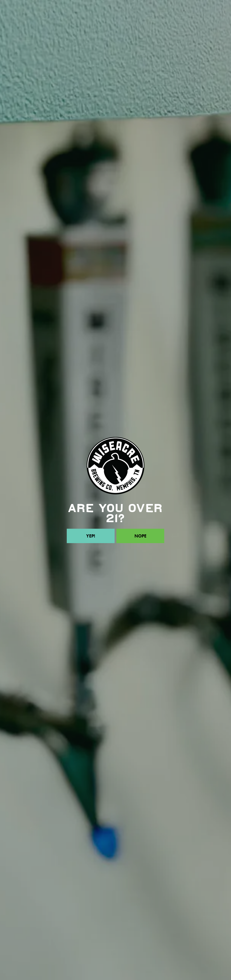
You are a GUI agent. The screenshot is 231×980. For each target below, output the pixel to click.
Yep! (91, 536)
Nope (140, 536)
